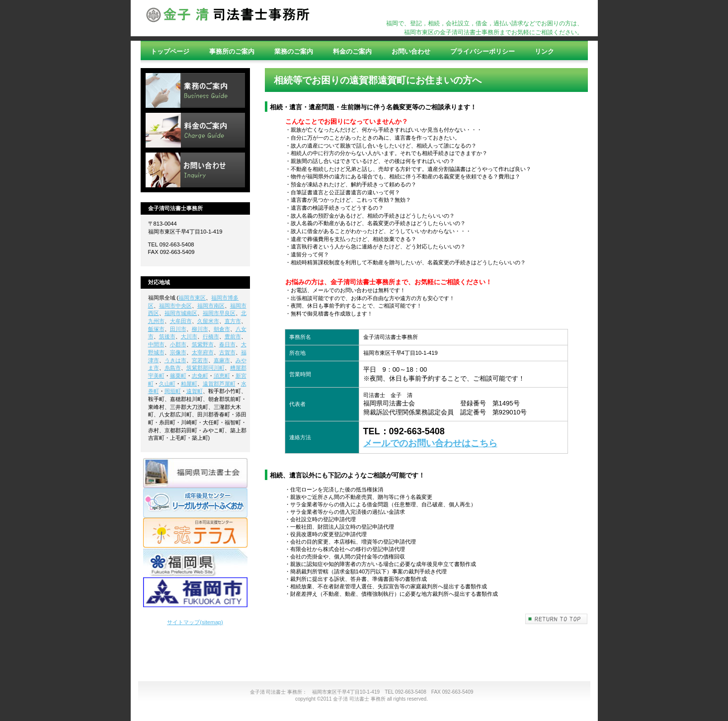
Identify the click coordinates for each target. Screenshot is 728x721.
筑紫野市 (203, 344)
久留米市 (208, 321)
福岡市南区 (211, 306)
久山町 (167, 384)
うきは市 (175, 360)
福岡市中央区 (175, 306)
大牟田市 (181, 321)
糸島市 (173, 368)
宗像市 (178, 352)
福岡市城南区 (181, 313)
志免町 (200, 376)
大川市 (189, 336)
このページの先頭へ (557, 619)
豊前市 (233, 336)
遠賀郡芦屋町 (219, 384)
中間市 (156, 344)
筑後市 (167, 336)
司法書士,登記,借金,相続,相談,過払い (228, 18)
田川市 (178, 329)
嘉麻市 (222, 360)
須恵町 (222, 376)
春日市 (227, 344)
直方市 (233, 321)
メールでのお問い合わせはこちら (430, 443)
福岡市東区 (192, 298)
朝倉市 (222, 329)
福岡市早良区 (219, 313)
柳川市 (200, 329)
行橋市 (211, 336)
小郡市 (178, 344)
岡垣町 (173, 391)
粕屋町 (189, 384)
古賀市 (227, 352)
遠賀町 (195, 391)
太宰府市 (203, 352)
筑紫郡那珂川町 (205, 368)
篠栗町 (178, 376)
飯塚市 (156, 329)
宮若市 (200, 360)
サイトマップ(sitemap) (195, 622)
